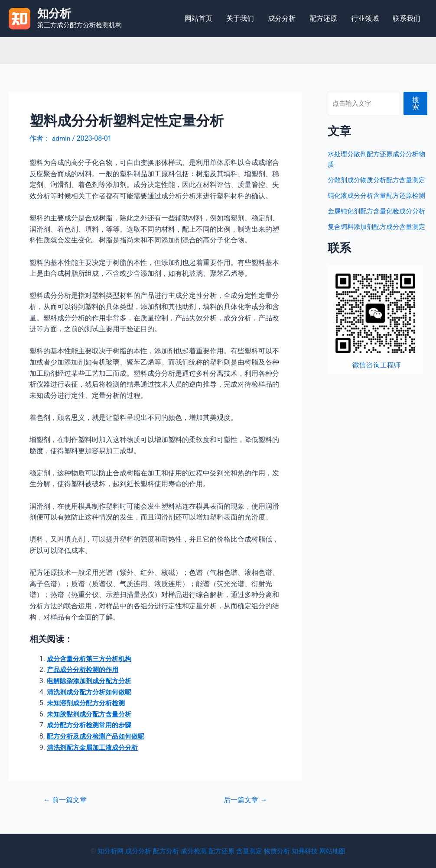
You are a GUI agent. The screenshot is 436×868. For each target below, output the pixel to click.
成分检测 (192, 851)
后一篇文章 (244, 800)
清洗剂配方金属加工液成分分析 (95, 747)
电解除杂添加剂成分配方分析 (92, 681)
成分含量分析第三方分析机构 (92, 659)
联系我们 (407, 18)
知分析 (54, 13)
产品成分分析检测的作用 (85, 670)
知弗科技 (310, 851)
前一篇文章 (67, 800)
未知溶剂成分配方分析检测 (88, 703)
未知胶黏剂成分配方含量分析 (92, 714)
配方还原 (323, 18)
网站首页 (198, 18)
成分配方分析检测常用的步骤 (92, 725)
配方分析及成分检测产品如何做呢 (99, 736)
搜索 (416, 103)
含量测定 (251, 851)
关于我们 (240, 18)
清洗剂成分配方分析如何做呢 (92, 692)
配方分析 (163, 851)
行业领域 (365, 18)
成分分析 (282, 18)
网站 (332, 851)
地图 (346, 851)
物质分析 (280, 851)
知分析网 (104, 851)
